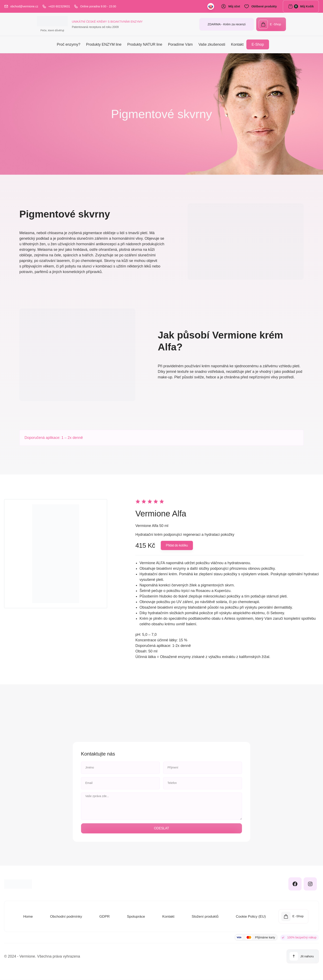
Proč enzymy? (69, 45)
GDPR (104, 917)
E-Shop (258, 45)
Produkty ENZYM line (104, 45)
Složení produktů (204, 917)
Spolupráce (135, 917)
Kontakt (237, 45)
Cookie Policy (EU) (250, 917)
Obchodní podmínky (66, 917)
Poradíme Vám (180, 45)
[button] (177, 546)
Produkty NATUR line (145, 45)
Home (28, 917)
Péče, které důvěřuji (20, 31)
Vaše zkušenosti (212, 45)
